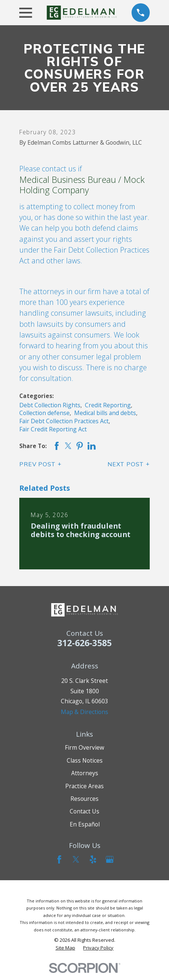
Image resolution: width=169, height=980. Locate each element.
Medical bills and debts (105, 413)
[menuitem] (65, 948)
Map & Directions (84, 712)
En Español (85, 824)
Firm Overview (84, 747)
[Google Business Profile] (110, 859)
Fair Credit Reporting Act (53, 429)
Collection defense (44, 413)
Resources (84, 799)
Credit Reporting (108, 405)
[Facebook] (59, 859)
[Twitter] (76, 859)
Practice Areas (84, 786)
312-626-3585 (84, 643)
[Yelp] (93, 859)
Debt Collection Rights (50, 405)
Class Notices (85, 760)
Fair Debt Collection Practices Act (64, 421)
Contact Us (84, 811)
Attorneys (85, 773)
